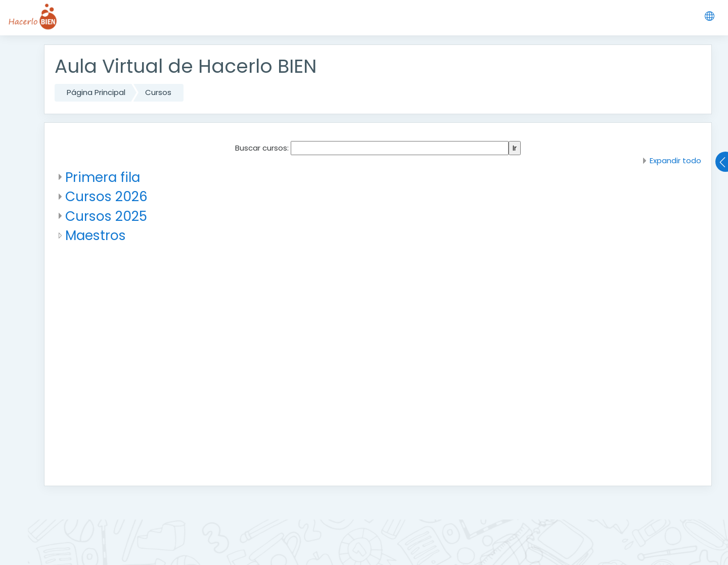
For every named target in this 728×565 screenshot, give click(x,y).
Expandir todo (675, 160)
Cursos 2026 (106, 196)
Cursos (158, 92)
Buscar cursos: (263, 148)
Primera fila (103, 177)
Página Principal (96, 92)
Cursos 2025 (106, 216)
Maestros (96, 235)
